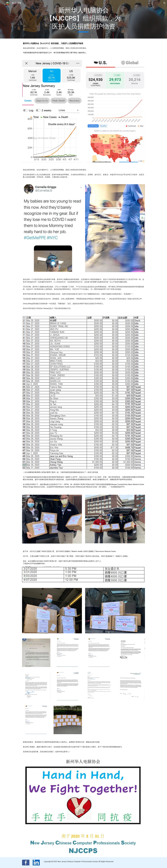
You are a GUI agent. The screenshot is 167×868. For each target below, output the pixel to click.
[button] (164, 3)
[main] (83, 19)
